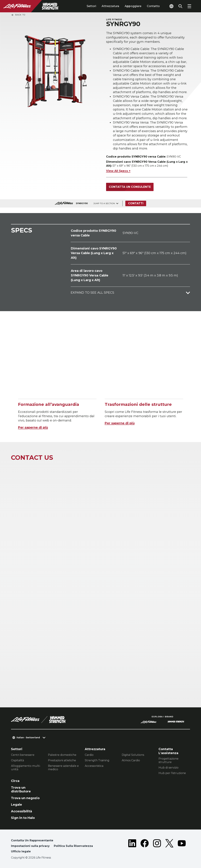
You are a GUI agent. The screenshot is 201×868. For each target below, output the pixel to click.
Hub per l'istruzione (172, 773)
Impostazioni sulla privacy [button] (30, 846)
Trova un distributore (21, 790)
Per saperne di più (33, 427)
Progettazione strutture (169, 760)
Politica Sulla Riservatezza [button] (73, 846)
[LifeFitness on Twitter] (169, 847)
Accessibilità (21, 811)
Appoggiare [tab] (133, 6)
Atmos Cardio (131, 760)
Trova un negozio (25, 798)
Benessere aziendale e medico (63, 768)
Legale (17, 805)
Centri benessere (23, 755)
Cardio (89, 755)
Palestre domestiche (62, 755)
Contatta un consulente (130, 187)
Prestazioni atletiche (62, 760)
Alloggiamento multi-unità (26, 768)
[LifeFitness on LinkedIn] (132, 847)
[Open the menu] (189, 6)
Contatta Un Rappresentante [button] (32, 840)
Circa (15, 781)
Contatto (153, 6)
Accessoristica (94, 766)
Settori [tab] (91, 6)
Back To (18, 15)
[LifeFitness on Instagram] (157, 847)
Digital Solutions (133, 755)
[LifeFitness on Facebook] (145, 847)
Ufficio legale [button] (21, 851)
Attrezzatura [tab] (110, 6)
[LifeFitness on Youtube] (182, 847)
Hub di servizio (169, 768)
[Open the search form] (180, 6)
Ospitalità (17, 760)
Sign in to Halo (23, 818)
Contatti (136, 203)
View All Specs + (118, 171)
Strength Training (97, 760)
